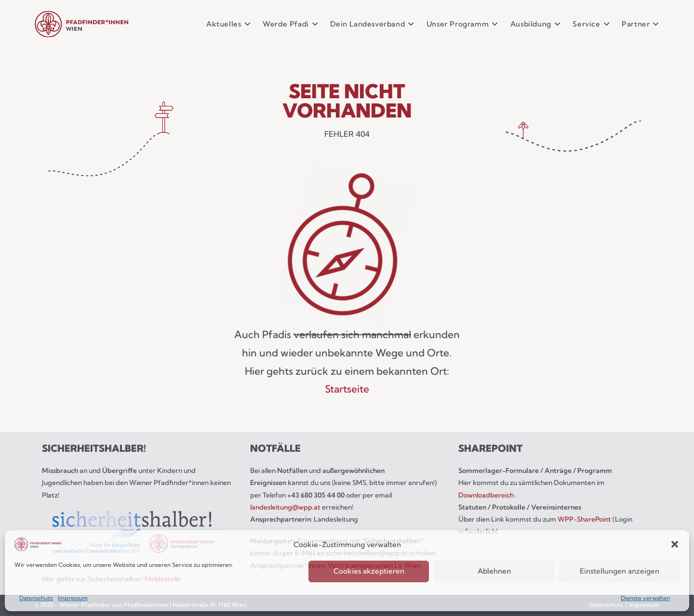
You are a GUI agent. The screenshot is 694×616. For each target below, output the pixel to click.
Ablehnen (494, 571)
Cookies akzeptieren (369, 571)
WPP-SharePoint (584, 519)
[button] (675, 544)
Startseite (347, 389)
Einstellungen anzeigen (620, 571)
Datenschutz (36, 598)
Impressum (73, 598)
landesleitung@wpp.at (286, 507)
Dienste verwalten (645, 598)
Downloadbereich (487, 495)
